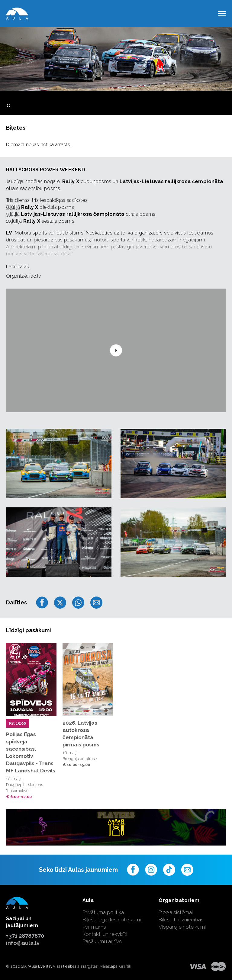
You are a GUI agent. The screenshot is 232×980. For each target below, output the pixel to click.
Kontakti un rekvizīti (105, 934)
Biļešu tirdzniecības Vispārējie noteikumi (182, 923)
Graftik (125, 966)
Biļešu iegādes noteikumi (112, 920)
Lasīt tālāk (18, 267)
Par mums (94, 927)
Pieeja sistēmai (176, 912)
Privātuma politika (103, 912)
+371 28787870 (25, 936)
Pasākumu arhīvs (102, 941)
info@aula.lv (23, 943)
